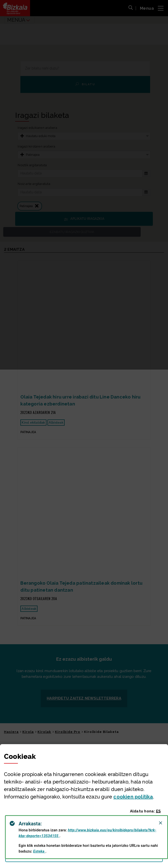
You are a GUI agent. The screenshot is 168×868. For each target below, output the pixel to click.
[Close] (161, 823)
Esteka (39, 851)
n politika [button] (133, 797)
